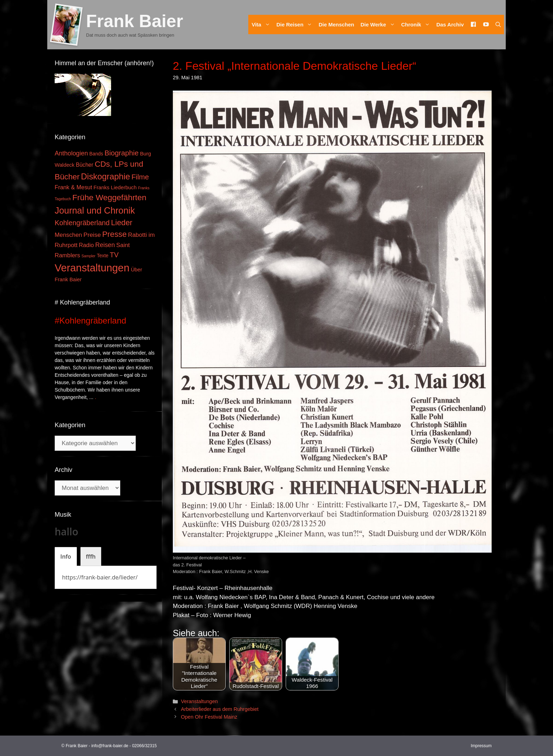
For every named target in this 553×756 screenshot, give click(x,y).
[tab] (66, 557)
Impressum (481, 746)
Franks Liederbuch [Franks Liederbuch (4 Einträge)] (115, 188)
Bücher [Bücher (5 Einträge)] (84, 165)
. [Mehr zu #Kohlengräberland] (96, 397)
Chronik (417, 24)
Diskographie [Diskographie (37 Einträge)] (106, 176)
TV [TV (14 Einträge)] (114, 255)
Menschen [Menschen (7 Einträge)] (68, 235)
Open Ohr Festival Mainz (209, 717)
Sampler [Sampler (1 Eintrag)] (89, 256)
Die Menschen (336, 24)
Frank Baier (135, 21)
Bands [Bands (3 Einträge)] (96, 154)
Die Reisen (296, 24)
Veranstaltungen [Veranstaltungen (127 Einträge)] (92, 268)
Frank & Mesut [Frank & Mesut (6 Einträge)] (73, 187)
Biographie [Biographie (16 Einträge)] (121, 153)
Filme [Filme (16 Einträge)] (140, 177)
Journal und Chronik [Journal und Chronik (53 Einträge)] (95, 210)
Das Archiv (450, 24)
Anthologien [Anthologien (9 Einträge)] (71, 153)
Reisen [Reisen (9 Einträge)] (105, 245)
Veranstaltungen (199, 701)
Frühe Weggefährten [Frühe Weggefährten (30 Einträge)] (109, 197)
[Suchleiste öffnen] (498, 24)
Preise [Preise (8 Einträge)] (92, 235)
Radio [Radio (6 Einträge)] (87, 245)
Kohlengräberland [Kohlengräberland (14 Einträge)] (82, 223)
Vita (262, 24)
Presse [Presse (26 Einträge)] (114, 234)
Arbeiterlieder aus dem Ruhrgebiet (220, 709)
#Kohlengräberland (90, 321)
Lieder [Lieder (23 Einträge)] (122, 223)
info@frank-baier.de (110, 746)
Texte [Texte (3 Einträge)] (103, 256)
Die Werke (379, 24)
